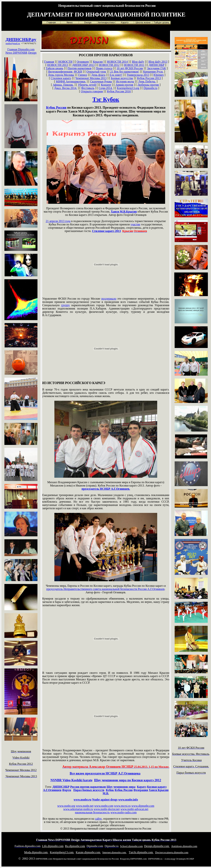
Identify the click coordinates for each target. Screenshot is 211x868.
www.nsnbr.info (128, 800)
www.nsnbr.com (104, 806)
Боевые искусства (122, 78)
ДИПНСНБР (18, 39)
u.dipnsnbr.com (75, 846)
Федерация (141, 790)
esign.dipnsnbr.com (157, 846)
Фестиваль (88, 88)
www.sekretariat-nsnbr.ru (78, 809)
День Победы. (147, 81)
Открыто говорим (92, 91)
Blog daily (138, 62)
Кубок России (56, 108)
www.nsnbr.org (66, 806)
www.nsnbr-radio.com (123, 812)
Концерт (106, 85)
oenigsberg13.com (62, 852)
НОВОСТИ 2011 (134, 65)
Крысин (98, 62)
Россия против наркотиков (88, 787)
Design (32, 53)
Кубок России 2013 (149, 78)
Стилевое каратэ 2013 (106, 231)
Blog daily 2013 (158, 62)
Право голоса (104, 68)
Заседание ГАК (157, 68)
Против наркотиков (79, 68)
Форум (67, 790)
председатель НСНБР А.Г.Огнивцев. (106, 489)
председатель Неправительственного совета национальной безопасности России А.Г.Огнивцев (105, 589)
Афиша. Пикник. (63, 85)
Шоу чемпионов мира (121, 787)
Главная (49, 62)
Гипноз (83, 75)
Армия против (124, 85)
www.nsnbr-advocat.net (134, 809)
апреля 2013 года (58, 221)
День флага (98, 75)
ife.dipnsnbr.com (53, 846)
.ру (34, 39)
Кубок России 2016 (119, 91)
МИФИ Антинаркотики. (71, 81)
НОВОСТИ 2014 (117, 62)
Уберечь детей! (87, 85)
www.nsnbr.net (85, 806)
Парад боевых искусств (89, 790)
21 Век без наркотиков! (125, 72)
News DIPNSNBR (17, 53)
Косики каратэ (157, 787)
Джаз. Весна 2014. (66, 88)
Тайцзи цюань (55, 68)
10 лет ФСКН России (130, 68)
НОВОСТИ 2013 (58, 65)
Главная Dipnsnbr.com (21, 49)
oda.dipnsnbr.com (36, 852)
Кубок (110, 790)
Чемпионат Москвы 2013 (91, 78)
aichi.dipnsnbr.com (141, 852)
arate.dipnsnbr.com (88, 852)
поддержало (109, 299)
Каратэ (141, 787)
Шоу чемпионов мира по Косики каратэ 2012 (128, 780)
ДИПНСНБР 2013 (83, 65)
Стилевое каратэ (61, 78)
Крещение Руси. (153, 72)
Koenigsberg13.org (128, 88)
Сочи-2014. (106, 88)
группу (65, 305)
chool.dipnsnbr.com (131, 846)
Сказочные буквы (101, 81)
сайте (98, 819)
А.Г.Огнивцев (52, 790)
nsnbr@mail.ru (13, 43)
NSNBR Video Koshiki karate (72, 780)
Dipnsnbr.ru (150, 88)
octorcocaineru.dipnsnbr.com (172, 852)
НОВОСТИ (65, 62)
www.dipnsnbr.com (143, 806)
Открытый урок (96, 72)
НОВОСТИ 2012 (109, 65)
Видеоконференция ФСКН (65, 72)
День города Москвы (61, 75)
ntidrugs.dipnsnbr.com (184, 846)
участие (135, 224)
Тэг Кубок (106, 99)
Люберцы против (148, 85)
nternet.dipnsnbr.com (115, 852)
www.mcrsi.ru (122, 806)
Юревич (159, 75)
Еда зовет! (116, 75)
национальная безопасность (92, 812)
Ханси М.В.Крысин (124, 212)
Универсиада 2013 (138, 75)
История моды (125, 81)
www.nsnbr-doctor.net (107, 809)
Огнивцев (83, 62)
